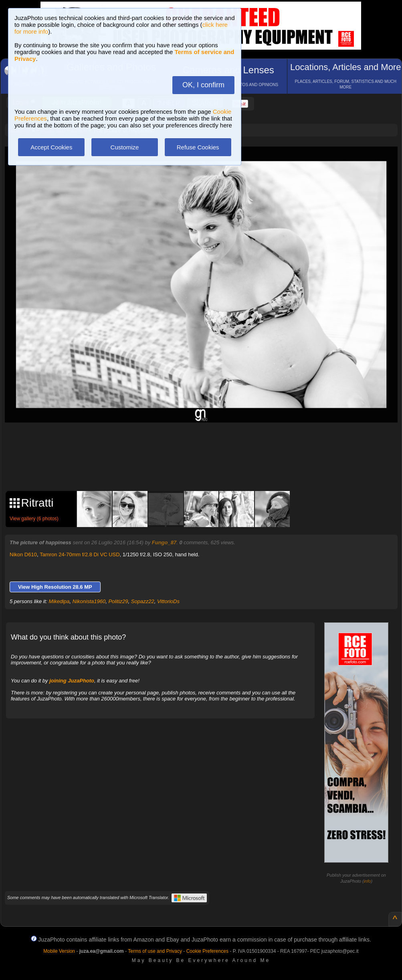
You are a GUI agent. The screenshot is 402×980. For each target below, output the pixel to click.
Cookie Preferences (207, 951)
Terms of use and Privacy (155, 951)
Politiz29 (118, 601)
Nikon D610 (23, 554)
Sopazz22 (143, 601)
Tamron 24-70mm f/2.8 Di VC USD (80, 554)
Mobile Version (59, 951)
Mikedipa (59, 601)
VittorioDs (168, 601)
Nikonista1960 (89, 601)
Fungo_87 (164, 542)
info (368, 881)
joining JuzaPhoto (72, 681)
